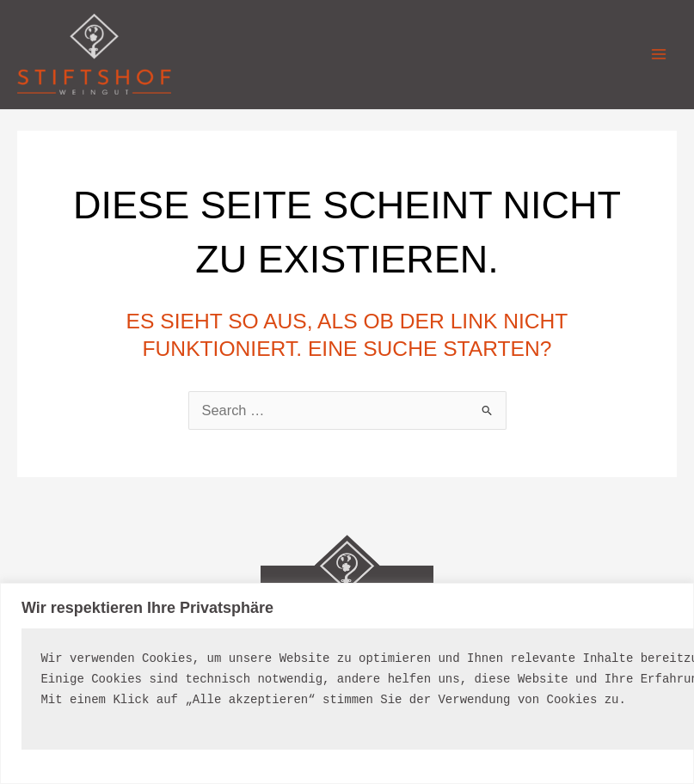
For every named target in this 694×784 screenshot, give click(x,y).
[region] (347, 683)
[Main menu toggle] (658, 55)
